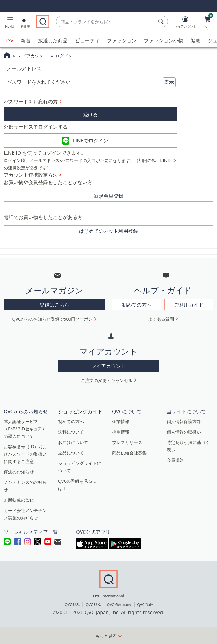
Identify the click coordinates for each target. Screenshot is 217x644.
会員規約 (175, 460)
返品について (71, 453)
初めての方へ (71, 421)
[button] (10, 23)
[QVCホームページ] (7, 56)
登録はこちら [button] (54, 305)
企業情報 (121, 421)
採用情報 (121, 432)
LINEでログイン (91, 141)
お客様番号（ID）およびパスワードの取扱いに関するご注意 (25, 454)
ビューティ (87, 40)
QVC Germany (119, 605)
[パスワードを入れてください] (90, 82)
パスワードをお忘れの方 (31, 102)
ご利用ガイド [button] (189, 305)
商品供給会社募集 (129, 453)
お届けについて (73, 442)
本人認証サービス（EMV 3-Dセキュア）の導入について (25, 429)
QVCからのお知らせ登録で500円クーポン (53, 319)
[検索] (162, 21)
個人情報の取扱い (184, 432)
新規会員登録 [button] (108, 196)
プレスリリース (127, 442)
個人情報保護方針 (184, 421)
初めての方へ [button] (137, 305)
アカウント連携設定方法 (33, 175)
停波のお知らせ (19, 472)
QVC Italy (145, 605)
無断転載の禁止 (19, 500)
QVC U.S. (72, 605)
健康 (195, 40)
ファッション (122, 40)
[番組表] (25, 23)
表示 (169, 82)
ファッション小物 (164, 40)
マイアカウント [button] (108, 366)
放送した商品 (53, 40)
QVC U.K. (93, 605)
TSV (9, 40)
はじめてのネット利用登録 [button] (108, 231)
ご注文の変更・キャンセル (107, 380)
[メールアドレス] (90, 69)
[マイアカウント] (185, 23)
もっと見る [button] (106, 636)
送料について (71, 432)
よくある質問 (161, 319)
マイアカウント (33, 56)
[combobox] (106, 22)
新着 (26, 40)
